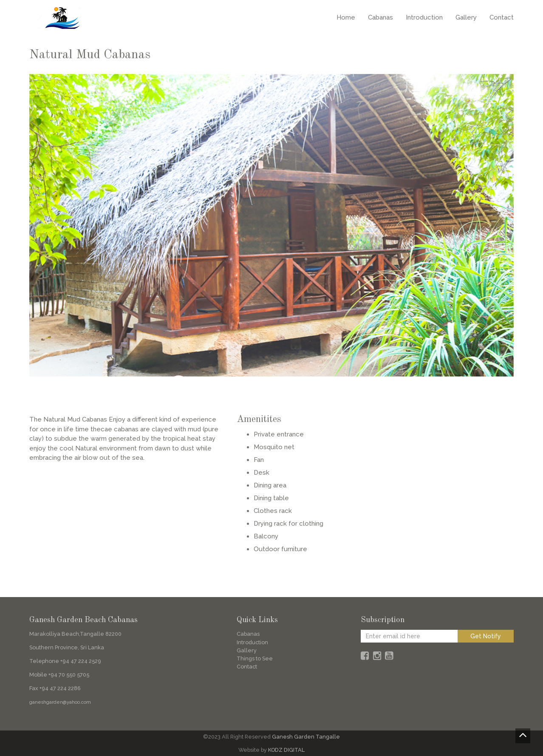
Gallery (466, 17)
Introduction (424, 17)
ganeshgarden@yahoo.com (60, 702)
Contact (502, 17)
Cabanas (380, 17)
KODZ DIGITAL (286, 750)
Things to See (255, 658)
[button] (54, 225)
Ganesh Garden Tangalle (306, 737)
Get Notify (486, 636)
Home (346, 17)
